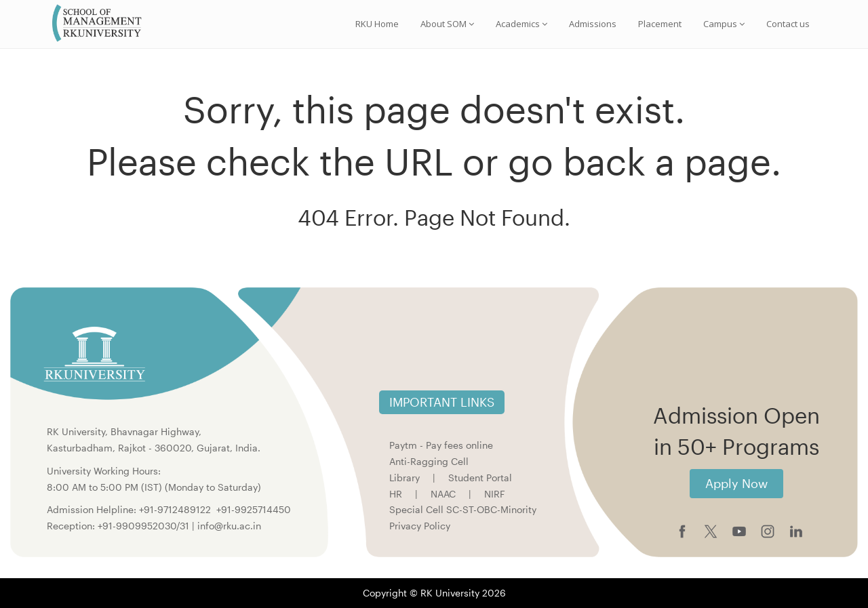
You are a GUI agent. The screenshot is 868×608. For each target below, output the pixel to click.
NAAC (443, 494)
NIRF (495, 494)
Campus (724, 24)
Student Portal (480, 478)
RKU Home (377, 24)
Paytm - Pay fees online (441, 445)
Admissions (593, 24)
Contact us (788, 24)
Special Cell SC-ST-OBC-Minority (463, 509)
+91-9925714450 (254, 509)
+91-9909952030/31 (145, 526)
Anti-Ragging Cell (429, 461)
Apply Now (736, 483)
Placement (660, 24)
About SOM (447, 24)
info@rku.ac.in (229, 526)
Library (405, 478)
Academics (521, 24)
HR (396, 494)
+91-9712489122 (175, 509)
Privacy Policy (420, 526)
